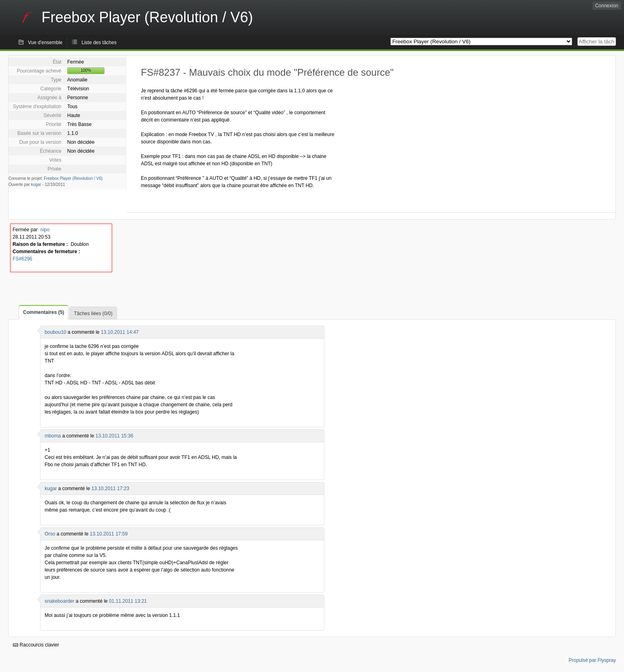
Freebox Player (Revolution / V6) (73, 178)
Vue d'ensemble (45, 43)
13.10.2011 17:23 (110, 489)
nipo (45, 230)
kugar (36, 185)
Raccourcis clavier (36, 645)
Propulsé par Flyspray (592, 660)
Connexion (607, 6)
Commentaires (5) (44, 312)
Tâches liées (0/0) (93, 314)
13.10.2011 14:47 (120, 332)
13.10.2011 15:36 (114, 436)
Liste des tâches (99, 43)
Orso (50, 534)
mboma (53, 436)
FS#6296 (22, 259)
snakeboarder (59, 601)
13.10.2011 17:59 (109, 534)
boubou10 (55, 332)
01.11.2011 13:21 (128, 601)
